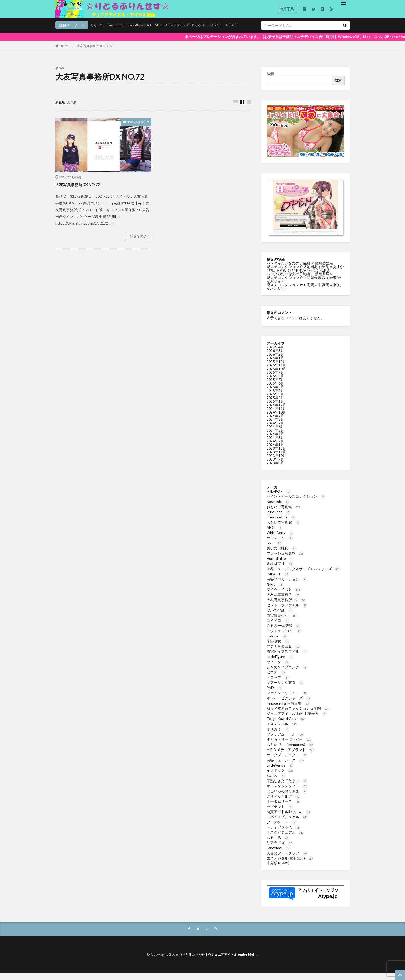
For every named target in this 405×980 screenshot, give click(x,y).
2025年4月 (275, 397)
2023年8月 (275, 469)
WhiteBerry (280, 539)
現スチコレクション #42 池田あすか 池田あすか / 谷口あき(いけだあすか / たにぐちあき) (305, 275)
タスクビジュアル (285, 839)
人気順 (74, 108)
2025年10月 (276, 375)
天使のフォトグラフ (287, 859)
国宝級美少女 (282, 622)
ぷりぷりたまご (283, 803)
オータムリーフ (283, 808)
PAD (274, 694)
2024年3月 (275, 444)
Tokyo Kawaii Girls (111, 33)
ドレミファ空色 (283, 834)
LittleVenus (280, 772)
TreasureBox (281, 523)
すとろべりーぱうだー (189, 33)
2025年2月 (275, 404)
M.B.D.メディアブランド (148, 33)
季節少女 (278, 648)
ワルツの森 (280, 617)
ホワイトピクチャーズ (289, 704)
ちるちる (216, 33)
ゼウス (276, 679)
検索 (270, 80)
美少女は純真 (282, 554)
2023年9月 (275, 466)
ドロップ (278, 684)
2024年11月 (276, 415)
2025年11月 (276, 372)
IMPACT (278, 580)
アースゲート (282, 828)
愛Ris (275, 591)
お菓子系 (287, 9)
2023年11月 (276, 458)
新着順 (61, 108)
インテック (280, 777)
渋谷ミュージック (285, 766)
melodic (277, 642)
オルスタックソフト (287, 792)
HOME (64, 52)
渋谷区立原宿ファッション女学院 (298, 715)
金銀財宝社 (280, 570)
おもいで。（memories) (75, 33)
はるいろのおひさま (287, 797)
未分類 (272, 869)
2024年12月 (276, 411)
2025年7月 (275, 386)
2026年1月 (275, 364)
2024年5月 (275, 437)
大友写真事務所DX (138, 129)
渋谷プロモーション (287, 585)
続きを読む (138, 243)
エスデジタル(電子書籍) (290, 865)
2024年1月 (275, 451)
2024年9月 (275, 422)
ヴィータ (278, 668)
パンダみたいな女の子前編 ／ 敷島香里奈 (300, 280)
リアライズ (280, 849)
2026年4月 (275, 353)
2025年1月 (275, 408)
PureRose (279, 518)
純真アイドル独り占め (289, 818)
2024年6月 (275, 433)
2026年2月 (275, 361)
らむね (276, 782)
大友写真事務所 (283, 601)
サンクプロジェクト (287, 761)
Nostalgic (278, 508)
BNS (274, 549)
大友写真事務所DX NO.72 (95, 52)
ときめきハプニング (287, 673)
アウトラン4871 (284, 637)
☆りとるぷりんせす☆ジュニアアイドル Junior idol (218, 961)
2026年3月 (275, 357)
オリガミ (278, 735)
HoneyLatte (281, 565)
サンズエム (280, 544)
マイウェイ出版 (283, 596)
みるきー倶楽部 (283, 632)
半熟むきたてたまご (287, 787)
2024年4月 (275, 440)
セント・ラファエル (287, 611)
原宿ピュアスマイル (287, 658)
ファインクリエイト (287, 699)
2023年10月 (276, 462)
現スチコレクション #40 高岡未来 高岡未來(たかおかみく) (304, 293)
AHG (275, 534)
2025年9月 (275, 379)
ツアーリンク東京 (285, 689)
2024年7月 (275, 429)
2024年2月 (275, 447)
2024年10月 (276, 419)
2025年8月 (275, 382)
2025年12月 (276, 368)
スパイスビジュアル (287, 823)
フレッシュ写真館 (285, 560)
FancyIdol (279, 854)
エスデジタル (282, 730)
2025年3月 (275, 400)
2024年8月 (275, 426)
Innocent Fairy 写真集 (288, 710)
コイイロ (278, 627)
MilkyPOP (279, 498)
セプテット (280, 813)
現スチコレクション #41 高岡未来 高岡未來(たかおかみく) (304, 286)
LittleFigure (280, 663)
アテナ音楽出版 (283, 653)
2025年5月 (275, 393)
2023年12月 (276, 455)
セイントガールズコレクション (296, 503)
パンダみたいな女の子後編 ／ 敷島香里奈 (300, 269)
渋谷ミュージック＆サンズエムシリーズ (303, 575)
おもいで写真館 (283, 513)
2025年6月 (275, 390)
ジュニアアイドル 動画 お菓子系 (297, 720)
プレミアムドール (285, 741)
